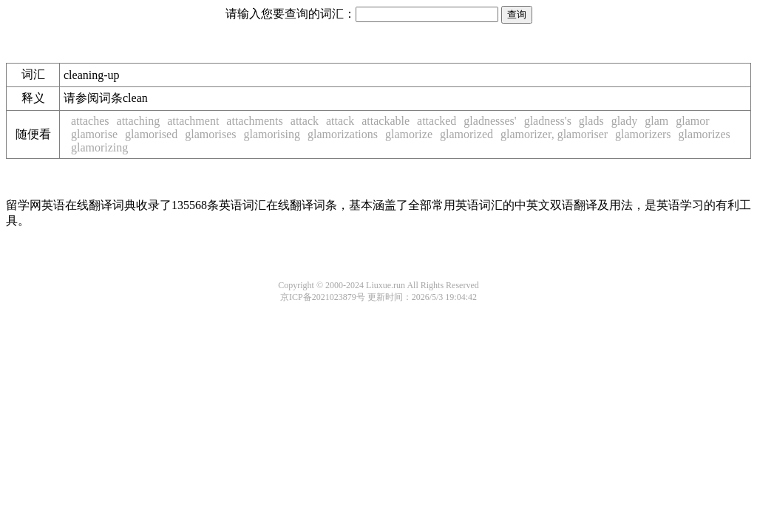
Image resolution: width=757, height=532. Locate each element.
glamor (692, 121)
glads (591, 121)
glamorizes (705, 134)
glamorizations (343, 134)
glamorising (272, 134)
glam (656, 121)
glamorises (210, 134)
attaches (90, 121)
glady (625, 121)
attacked (437, 121)
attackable (386, 121)
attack (305, 121)
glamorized (466, 134)
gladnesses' (490, 121)
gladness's (548, 121)
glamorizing (99, 147)
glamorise (94, 134)
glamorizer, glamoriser (554, 134)
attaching (139, 121)
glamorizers (643, 134)
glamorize (409, 134)
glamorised (151, 134)
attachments (254, 121)
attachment (193, 121)
